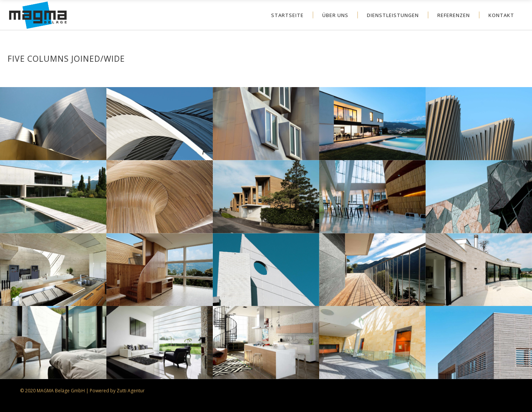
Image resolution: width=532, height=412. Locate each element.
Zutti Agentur (131, 391)
